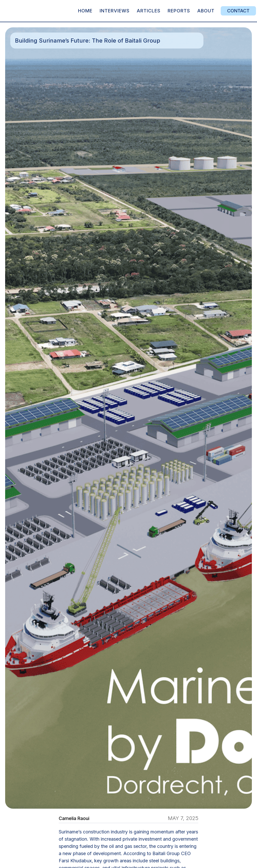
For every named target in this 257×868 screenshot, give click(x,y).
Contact (238, 11)
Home (85, 11)
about (206, 11)
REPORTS (179, 11)
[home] (40, 11)
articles (149, 11)
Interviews (115, 11)
